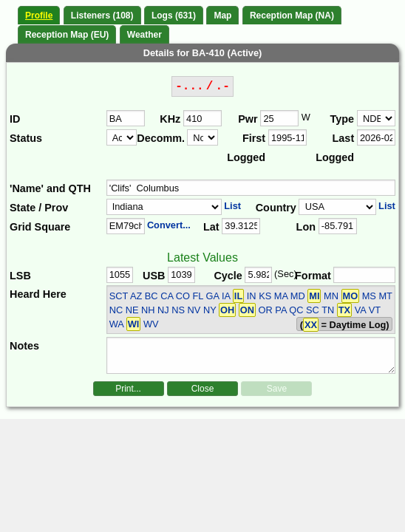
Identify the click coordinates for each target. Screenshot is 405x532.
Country (276, 208)
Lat (211, 227)
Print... (128, 389)
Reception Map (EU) (67, 35)
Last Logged (335, 148)
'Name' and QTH (50, 188)
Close (203, 389)
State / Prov (39, 208)
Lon (306, 227)
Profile (39, 16)
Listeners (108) (102, 16)
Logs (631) (174, 16)
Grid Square (40, 227)
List (232, 206)
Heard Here (38, 294)
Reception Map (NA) (292, 16)
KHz (170, 119)
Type (343, 119)
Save (277, 389)
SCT (119, 296)
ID (15, 119)
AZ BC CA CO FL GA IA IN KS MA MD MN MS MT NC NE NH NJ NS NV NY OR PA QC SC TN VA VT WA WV (251, 310)
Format (313, 276)
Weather (144, 35)
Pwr (248, 119)
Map (222, 16)
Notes (24, 346)
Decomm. (161, 138)
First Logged (246, 148)
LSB (20, 276)
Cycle (228, 276)
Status (26, 138)
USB (154, 276)
